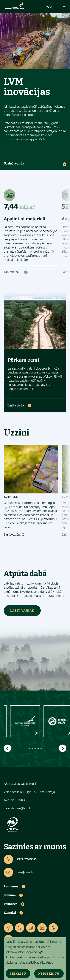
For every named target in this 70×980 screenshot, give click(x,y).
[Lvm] (14, 7)
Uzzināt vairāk (14, 163)
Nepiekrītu (49, 974)
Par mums (11, 886)
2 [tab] (32, 748)
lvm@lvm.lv (24, 808)
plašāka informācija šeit (22, 952)
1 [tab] (29, 748)
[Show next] (63, 748)
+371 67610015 (20, 859)
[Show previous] (7, 748)
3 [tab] (35, 748)
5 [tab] (41, 748)
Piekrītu (18, 974)
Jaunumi (10, 895)
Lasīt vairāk (12, 272)
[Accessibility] (50, 7)
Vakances (11, 904)
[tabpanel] (17, 721)
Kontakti (10, 913)
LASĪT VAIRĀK (22, 611)
